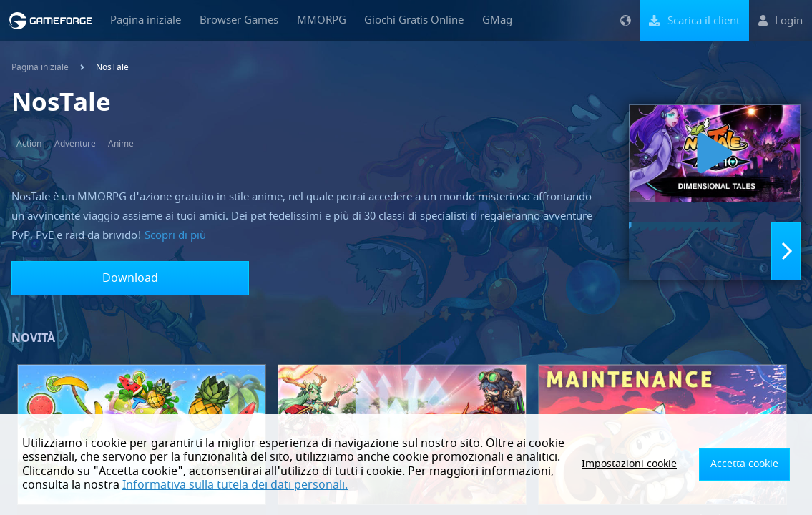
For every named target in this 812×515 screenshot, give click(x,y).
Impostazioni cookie (647, 464)
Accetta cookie (749, 464)
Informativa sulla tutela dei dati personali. (235, 485)
